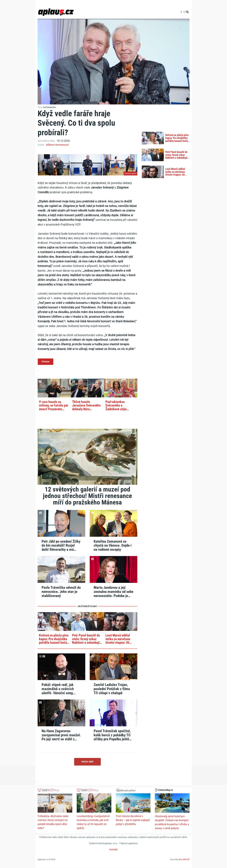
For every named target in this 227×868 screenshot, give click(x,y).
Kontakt (113, 850)
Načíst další (87, 762)
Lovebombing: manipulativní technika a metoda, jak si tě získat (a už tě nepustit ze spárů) (93, 822)
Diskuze (46, 362)
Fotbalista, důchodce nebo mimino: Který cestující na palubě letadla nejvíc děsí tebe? (53, 822)
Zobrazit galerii (130, 173)
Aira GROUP (184, 860)
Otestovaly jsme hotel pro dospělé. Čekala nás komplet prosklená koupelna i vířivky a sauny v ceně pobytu (172, 822)
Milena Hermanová (57, 145)
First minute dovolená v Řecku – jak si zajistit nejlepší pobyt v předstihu (133, 820)
